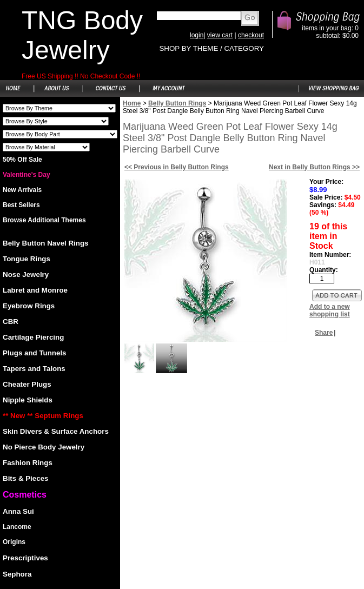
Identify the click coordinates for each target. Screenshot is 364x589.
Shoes (59, 108)
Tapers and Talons (34, 369)
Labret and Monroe (35, 290)
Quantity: (324, 270)
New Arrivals (22, 190)
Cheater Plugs (27, 384)
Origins (14, 542)
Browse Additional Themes (44, 220)
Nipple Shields (28, 400)
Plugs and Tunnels (35, 353)
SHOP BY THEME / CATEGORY (211, 48)
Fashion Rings (28, 463)
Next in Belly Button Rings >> (314, 167)
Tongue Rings (27, 259)
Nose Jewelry (26, 274)
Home (132, 103)
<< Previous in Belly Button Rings (177, 167)
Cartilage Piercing (33, 337)
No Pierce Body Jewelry (44, 447)
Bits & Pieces (25, 478)
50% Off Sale (22, 160)
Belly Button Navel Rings (45, 243)
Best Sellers (21, 205)
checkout (251, 35)
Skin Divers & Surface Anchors (56, 431)
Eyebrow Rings (29, 306)
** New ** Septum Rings (43, 416)
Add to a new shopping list (330, 310)
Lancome (17, 527)
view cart (220, 35)
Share (324, 333)
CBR (11, 322)
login (197, 35)
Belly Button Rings (177, 103)
